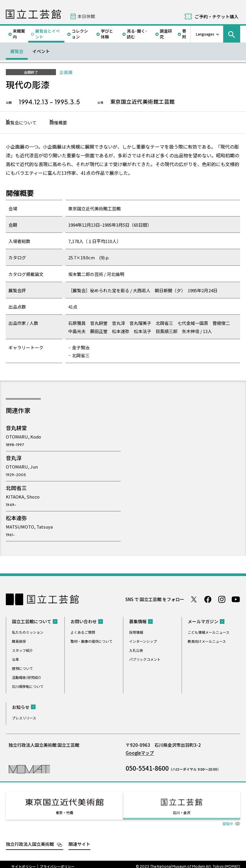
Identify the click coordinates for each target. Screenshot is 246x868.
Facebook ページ (208, 600)
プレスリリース (24, 718)
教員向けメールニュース (207, 642)
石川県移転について (28, 687)
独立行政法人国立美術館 (30, 840)
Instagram (222, 600)
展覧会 (17, 51)
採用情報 (136, 633)
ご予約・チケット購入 (217, 16)
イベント (41, 51)
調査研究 (166, 34)
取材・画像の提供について (92, 642)
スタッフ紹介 (22, 651)
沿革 (15, 660)
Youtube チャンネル (236, 600)
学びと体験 (107, 34)
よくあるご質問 (83, 633)
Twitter (194, 600)
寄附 (184, 34)
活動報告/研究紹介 (27, 678)
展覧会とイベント (48, 34)
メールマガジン (203, 622)
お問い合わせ (84, 622)
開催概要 (74, 123)
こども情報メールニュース (209, 633)
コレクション (80, 34)
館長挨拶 (19, 642)
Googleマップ (140, 753)
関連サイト (79, 840)
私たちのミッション (28, 633)
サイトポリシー (24, 862)
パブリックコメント (145, 660)
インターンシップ (143, 642)
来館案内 (19, 34)
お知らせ (21, 708)
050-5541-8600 (147, 769)
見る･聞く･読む (137, 34)
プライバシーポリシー (57, 862)
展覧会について (24, 123)
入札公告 (136, 651)
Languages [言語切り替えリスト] (205, 34)
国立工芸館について (32, 622)
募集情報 (138, 622)
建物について (22, 669)
